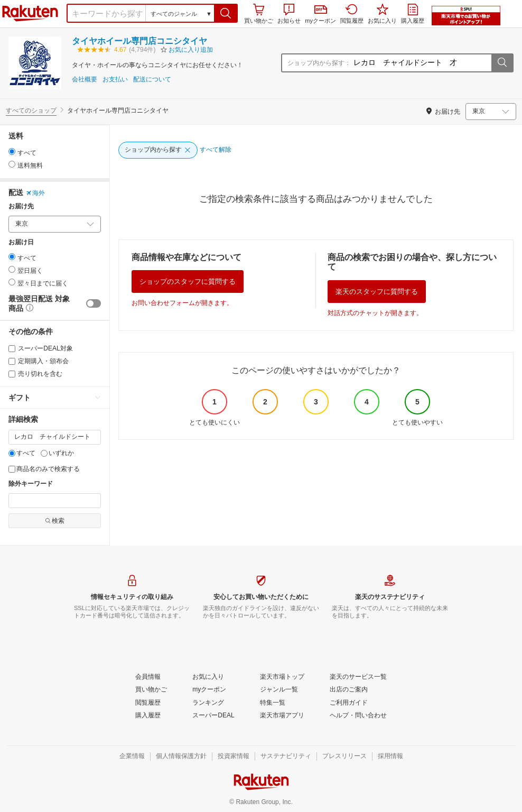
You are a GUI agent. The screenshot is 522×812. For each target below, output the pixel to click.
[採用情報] (390, 756)
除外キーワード (31, 484)
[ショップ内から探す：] (421, 63)
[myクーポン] (209, 690)
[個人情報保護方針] (181, 756)
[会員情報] (148, 677)
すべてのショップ (31, 110)
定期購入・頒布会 (39, 361)
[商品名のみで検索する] (12, 469)
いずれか (57, 453)
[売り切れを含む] (12, 374)
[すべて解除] (216, 150)
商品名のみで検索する (44, 469)
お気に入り (382, 14)
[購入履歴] (148, 716)
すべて (22, 453)
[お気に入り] (208, 677)
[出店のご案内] (349, 690)
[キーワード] (55, 437)
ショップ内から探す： (319, 63)
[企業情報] (132, 756)
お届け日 (21, 242)
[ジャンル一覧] (279, 690)
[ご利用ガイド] (349, 703)
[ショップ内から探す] (158, 150)
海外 (35, 193)
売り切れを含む (35, 374)
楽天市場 (30, 13)
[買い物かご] (151, 690)
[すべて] (12, 453)
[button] (226, 13)
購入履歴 (413, 14)
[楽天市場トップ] (282, 677)
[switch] (94, 303)
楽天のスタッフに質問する (377, 292)
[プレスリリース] (344, 756)
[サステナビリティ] (286, 756)
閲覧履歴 (352, 14)
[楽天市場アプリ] (282, 716)
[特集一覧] (273, 703)
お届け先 (21, 206)
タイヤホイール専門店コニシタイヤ (139, 41)
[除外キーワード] (55, 501)
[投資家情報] (234, 756)
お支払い (115, 80)
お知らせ (289, 14)
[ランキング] (208, 703)
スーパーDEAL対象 (41, 348)
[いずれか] (44, 453)
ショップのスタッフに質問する (188, 282)
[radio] (12, 151)
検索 (55, 521)
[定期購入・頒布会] (12, 361)
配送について (152, 80)
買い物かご (259, 14)
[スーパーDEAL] (213, 716)
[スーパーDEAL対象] (12, 349)
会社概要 (85, 80)
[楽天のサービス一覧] (358, 677)
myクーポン (320, 15)
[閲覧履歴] (148, 703)
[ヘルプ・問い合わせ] (358, 716)
